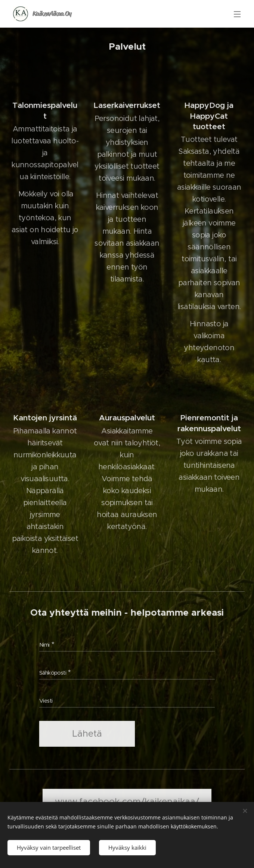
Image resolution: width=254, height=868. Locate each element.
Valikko (237, 14)
